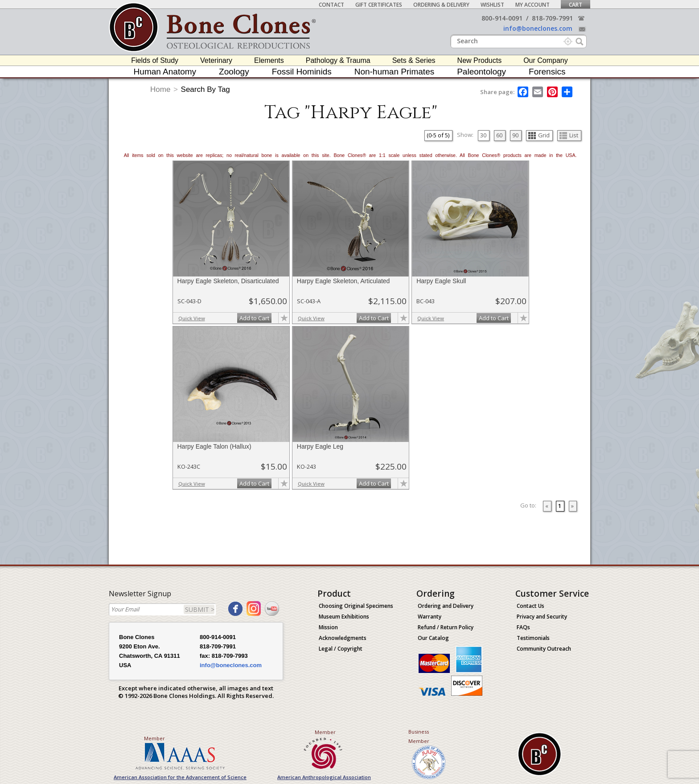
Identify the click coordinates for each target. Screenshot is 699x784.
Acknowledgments (343, 638)
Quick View (192, 318)
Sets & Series (414, 60)
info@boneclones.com (538, 28)
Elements (269, 60)
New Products (480, 60)
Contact (331, 5)
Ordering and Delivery (446, 606)
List (569, 135)
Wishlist (492, 5)
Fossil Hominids (302, 72)
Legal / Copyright (341, 649)
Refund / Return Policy (446, 627)
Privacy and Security (542, 617)
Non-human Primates (395, 72)
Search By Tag (206, 89)
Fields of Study (155, 60)
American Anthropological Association (324, 777)
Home (160, 89)
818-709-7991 (552, 18)
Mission (328, 627)
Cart (576, 5)
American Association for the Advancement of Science (180, 777)
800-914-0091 (502, 18)
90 (515, 135)
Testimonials (533, 638)
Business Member (419, 736)
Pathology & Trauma (338, 60)
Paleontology (481, 72)
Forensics (547, 72)
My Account (532, 5)
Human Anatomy (165, 72)
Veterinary (216, 60)
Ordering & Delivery (441, 5)
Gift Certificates (379, 5)
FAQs (523, 627)
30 (483, 135)
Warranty (430, 617)
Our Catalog (433, 638)
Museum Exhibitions (344, 617)
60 (499, 135)
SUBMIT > (200, 609)
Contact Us (530, 606)
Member (154, 738)
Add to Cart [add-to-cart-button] (254, 318)
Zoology (234, 72)
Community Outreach (544, 649)
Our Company (546, 60)
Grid (539, 135)
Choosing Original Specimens (356, 606)
